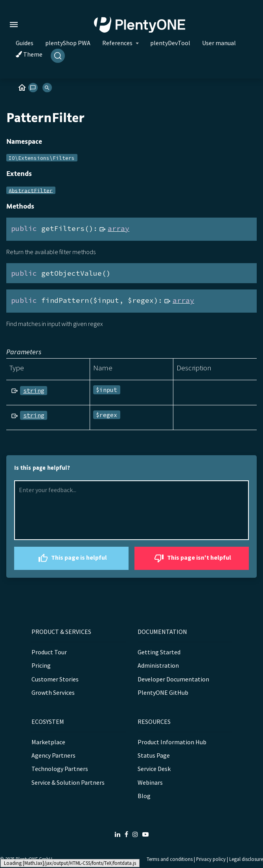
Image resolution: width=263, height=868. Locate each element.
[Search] (58, 56)
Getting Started (159, 652)
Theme (29, 54)
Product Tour (49, 652)
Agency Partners (53, 755)
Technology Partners (60, 769)
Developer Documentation (173, 679)
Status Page (154, 755)
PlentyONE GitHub (163, 692)
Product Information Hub (172, 742)
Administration (158, 665)
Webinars (150, 782)
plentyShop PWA (68, 43)
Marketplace (48, 742)
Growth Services (53, 692)
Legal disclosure (246, 859)
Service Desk (154, 769)
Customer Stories (55, 679)
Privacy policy (211, 859)
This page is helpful (72, 558)
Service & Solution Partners (68, 782)
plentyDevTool (170, 43)
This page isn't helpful (192, 558)
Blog (144, 796)
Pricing (41, 665)
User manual (219, 43)
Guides (25, 43)
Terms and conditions (170, 859)
